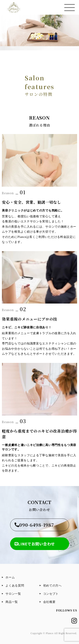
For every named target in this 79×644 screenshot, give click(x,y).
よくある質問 (15, 586)
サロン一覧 (13, 594)
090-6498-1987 (34, 525)
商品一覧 (12, 602)
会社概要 (49, 602)
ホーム (10, 577)
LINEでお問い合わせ (35, 544)
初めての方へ (52, 586)
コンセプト (51, 594)
